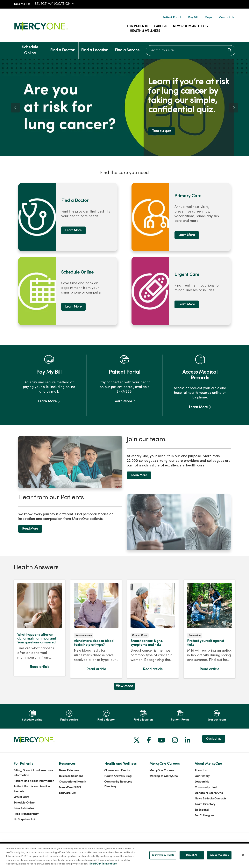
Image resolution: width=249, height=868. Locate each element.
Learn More (73, 230)
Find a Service (127, 47)
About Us (201, 771)
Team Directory (205, 804)
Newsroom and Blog (190, 26)
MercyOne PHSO (70, 787)
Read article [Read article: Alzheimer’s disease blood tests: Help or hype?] (96, 629)
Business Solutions (71, 776)
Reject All (192, 859)
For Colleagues (205, 816)
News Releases (69, 771)
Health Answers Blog (118, 776)
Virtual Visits (21, 797)
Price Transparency (26, 814)
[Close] (243, 859)
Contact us (214, 739)
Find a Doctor (62, 47)
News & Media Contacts (211, 799)
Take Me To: (22, 4)
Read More (30, 529)
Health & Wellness (145, 31)
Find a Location (95, 47)
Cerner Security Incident (63, 846)
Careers (160, 26)
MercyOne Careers (162, 771)
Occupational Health (72, 782)
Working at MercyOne (164, 776)
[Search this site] (191, 51)
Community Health (207, 787)
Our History (202, 776)
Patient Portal (172, 18)
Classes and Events (117, 771)
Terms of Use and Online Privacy (105, 846)
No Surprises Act (24, 820)
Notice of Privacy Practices (149, 846)
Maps (208, 18)
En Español (202, 810)
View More (124, 686)
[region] (124, 108)
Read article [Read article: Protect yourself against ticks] (209, 629)
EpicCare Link (68, 793)
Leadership (202, 782)
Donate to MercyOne (209, 793)
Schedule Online (30, 48)
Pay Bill (193, 18)
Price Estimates (24, 808)
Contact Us (227, 18)
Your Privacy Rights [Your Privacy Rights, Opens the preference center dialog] (163, 859)
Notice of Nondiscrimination (191, 846)
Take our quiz (162, 131)
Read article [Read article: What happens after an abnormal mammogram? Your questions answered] (40, 628)
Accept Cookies (219, 859)
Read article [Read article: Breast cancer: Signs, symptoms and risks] (153, 629)
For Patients (137, 26)
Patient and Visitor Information (34, 781)
